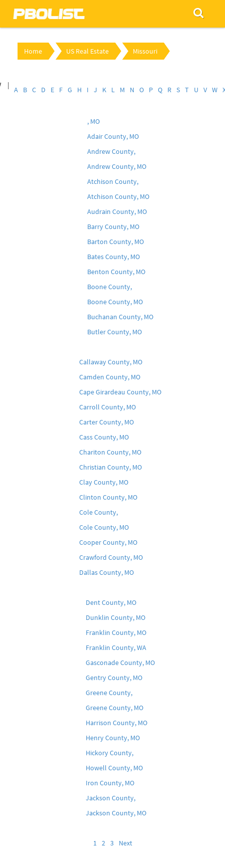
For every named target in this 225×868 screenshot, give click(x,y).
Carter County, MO (106, 422)
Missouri (145, 51)
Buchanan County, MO (120, 317)
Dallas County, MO (106, 572)
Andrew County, (111, 151)
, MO (93, 121)
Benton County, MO (116, 272)
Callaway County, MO (111, 362)
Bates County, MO (114, 257)
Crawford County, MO (111, 557)
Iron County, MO (110, 783)
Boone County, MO (115, 302)
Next (126, 843)
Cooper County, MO (108, 542)
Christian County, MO (110, 467)
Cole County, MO (104, 527)
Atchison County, (113, 181)
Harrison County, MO (117, 723)
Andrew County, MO (117, 166)
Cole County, (98, 512)
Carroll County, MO (107, 407)
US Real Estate (87, 51)
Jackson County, (110, 798)
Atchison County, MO (118, 196)
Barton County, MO (116, 242)
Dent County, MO (111, 602)
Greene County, (109, 693)
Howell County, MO (114, 768)
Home (33, 51)
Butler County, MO (115, 332)
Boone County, (109, 287)
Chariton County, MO (110, 452)
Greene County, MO (115, 708)
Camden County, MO (110, 377)
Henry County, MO (113, 738)
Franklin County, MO (116, 632)
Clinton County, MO (108, 497)
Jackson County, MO (116, 813)
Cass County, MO (104, 437)
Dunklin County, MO (116, 617)
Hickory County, (109, 753)
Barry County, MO (113, 227)
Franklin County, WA (116, 647)
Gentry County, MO (114, 678)
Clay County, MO (104, 482)
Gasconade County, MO (120, 663)
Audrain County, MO (117, 211)
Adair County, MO (113, 136)
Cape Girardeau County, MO (120, 392)
